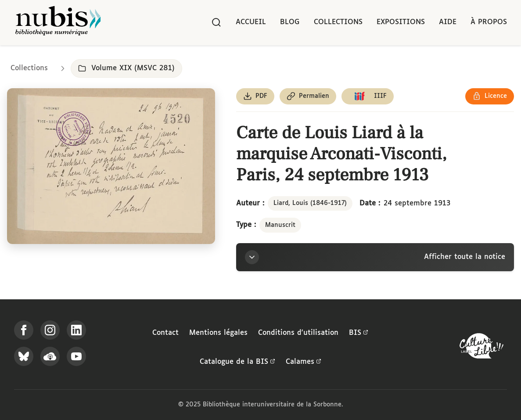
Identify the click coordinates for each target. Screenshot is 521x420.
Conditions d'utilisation (298, 333)
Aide (448, 22)
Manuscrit (280, 225)
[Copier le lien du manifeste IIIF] (368, 96)
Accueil (251, 22)
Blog (290, 22)
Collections (338, 22)
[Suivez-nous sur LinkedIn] (76, 330)
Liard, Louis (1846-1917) (310, 203)
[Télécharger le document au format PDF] (255, 96)
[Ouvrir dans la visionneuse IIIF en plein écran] (111, 166)
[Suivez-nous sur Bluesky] (24, 356)
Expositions (401, 22)
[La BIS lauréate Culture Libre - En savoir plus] (481, 348)
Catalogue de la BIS (237, 362)
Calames (304, 362)
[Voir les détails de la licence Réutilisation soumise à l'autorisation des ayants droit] (490, 96)
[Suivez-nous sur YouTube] (76, 356)
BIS (359, 333)
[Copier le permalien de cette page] (308, 96)
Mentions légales (218, 333)
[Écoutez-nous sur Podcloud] (50, 356)
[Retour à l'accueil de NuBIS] (58, 23)
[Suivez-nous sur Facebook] (24, 330)
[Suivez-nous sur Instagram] (50, 330)
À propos (489, 22)
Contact (165, 333)
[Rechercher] (216, 22)
